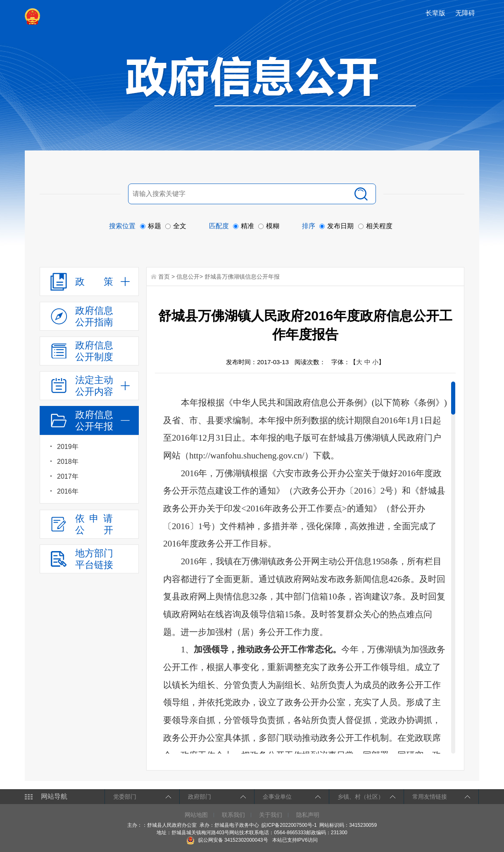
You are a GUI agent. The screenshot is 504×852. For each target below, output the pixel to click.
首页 (164, 277)
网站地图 (196, 815)
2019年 (68, 447)
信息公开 (188, 277)
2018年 (68, 462)
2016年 (68, 491)
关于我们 (271, 815)
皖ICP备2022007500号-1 (289, 825)
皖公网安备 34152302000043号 (227, 840)
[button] (436, 13)
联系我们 (233, 815)
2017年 (68, 476)
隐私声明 (308, 815)
